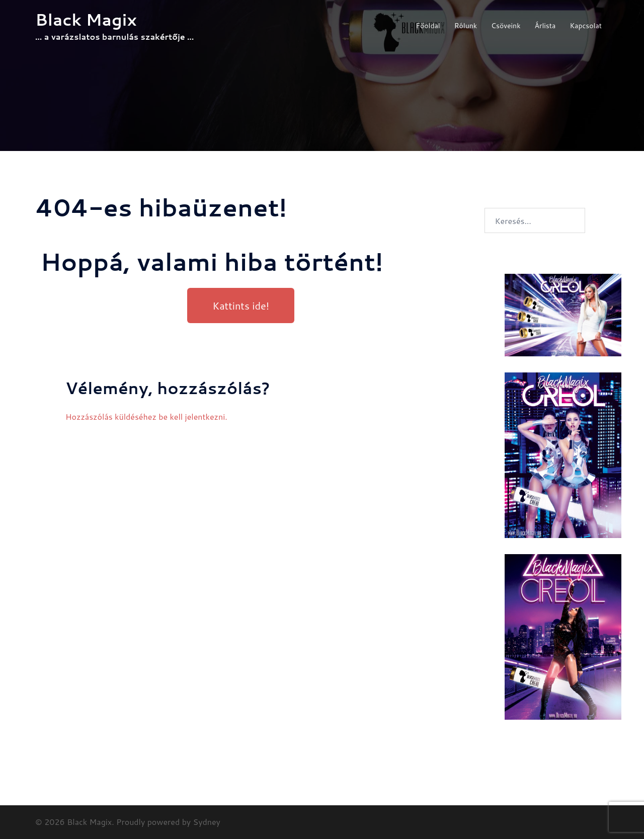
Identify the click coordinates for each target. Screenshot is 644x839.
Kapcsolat (586, 26)
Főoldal (428, 26)
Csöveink (506, 26)
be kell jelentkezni (192, 416)
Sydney (207, 822)
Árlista (545, 26)
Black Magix (86, 19)
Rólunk (466, 26)
